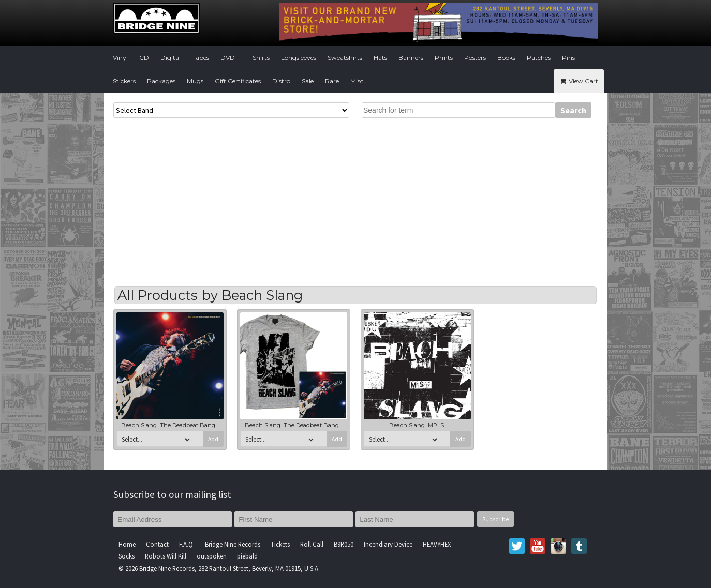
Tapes (201, 58)
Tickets (280, 544)
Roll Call (312, 544)
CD (144, 58)
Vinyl (120, 58)
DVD (228, 58)
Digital (171, 58)
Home (127, 544)
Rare (332, 81)
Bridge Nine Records (233, 544)
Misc (357, 81)
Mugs (195, 81)
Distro (281, 81)
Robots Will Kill (166, 556)
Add (213, 439)
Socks (127, 556)
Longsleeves (299, 58)
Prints (444, 58)
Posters (475, 58)
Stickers (124, 81)
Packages (161, 81)
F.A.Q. (187, 544)
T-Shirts (258, 58)
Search (573, 110)
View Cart (579, 81)
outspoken (212, 556)
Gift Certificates (238, 81)
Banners (411, 58)
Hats (380, 58)
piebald (247, 556)
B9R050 (344, 544)
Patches (539, 58)
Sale (308, 81)
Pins (568, 58)
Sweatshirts (345, 58)
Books (506, 58)
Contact (157, 544)
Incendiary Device (388, 544)
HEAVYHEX (437, 544)
